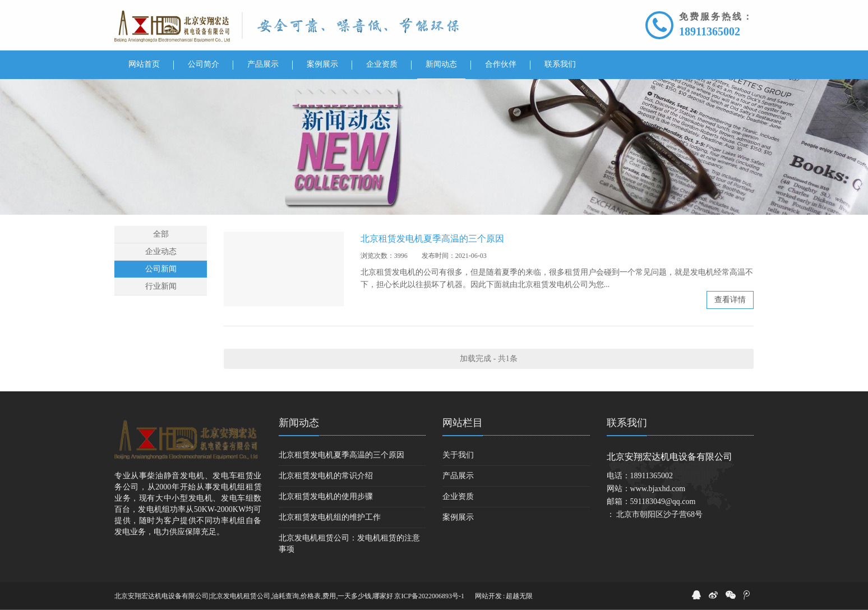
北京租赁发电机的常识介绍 (326, 476)
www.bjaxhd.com (658, 489)
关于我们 (458, 455)
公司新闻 (161, 269)
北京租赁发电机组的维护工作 (330, 517)
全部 (161, 234)
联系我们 (627, 423)
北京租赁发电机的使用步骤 (326, 496)
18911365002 (710, 31)
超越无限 (519, 596)
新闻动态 (299, 423)
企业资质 (458, 496)
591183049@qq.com (663, 502)
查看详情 (730, 300)
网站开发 (488, 596)
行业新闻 (161, 286)
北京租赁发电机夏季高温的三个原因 (432, 239)
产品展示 (458, 476)
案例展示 (458, 517)
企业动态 (161, 251)
